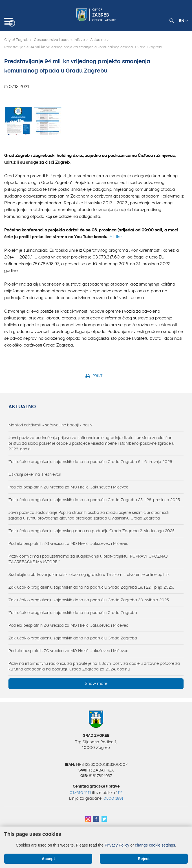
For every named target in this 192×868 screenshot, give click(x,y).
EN (183, 21)
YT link (116, 237)
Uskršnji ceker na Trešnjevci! (35, 474)
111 (120, 793)
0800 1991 (113, 798)
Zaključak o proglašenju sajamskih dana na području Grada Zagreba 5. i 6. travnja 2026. (91, 462)
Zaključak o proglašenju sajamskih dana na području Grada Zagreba (73, 613)
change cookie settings (155, 845)
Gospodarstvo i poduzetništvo (59, 40)
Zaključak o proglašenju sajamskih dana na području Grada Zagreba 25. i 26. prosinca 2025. (95, 500)
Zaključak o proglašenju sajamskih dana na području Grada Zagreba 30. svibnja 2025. (89, 600)
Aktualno (98, 40)
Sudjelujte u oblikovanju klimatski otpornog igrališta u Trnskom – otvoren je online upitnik (89, 575)
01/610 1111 (80, 793)
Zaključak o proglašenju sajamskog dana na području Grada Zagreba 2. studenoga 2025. (92, 531)
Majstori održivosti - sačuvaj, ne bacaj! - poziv (50, 425)
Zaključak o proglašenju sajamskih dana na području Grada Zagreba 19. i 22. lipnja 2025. (91, 587)
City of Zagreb (16, 40)
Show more (96, 683)
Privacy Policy (117, 845)
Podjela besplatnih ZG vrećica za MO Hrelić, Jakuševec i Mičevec (68, 487)
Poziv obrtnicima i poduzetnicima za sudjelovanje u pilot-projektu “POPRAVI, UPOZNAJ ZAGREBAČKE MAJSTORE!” (88, 559)
